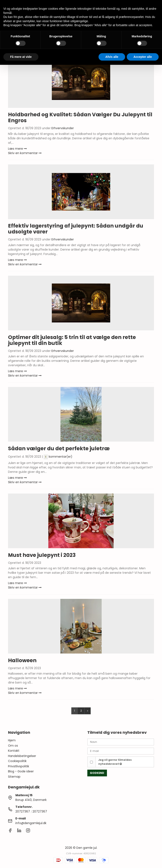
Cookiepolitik (17, 761)
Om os (13, 746)
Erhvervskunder (63, 128)
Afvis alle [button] (112, 57)
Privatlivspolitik (19, 766)
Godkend (97, 773)
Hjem (12, 740)
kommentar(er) (58, 457)
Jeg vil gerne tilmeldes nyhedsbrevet (115, 762)
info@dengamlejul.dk (31, 823)
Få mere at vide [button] (21, 57)
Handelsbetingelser (22, 756)
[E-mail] (121, 751)
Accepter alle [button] (143, 57)
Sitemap (14, 777)
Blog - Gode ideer (21, 771)
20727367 (23, 811)
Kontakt (14, 751)
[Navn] (121, 742)
